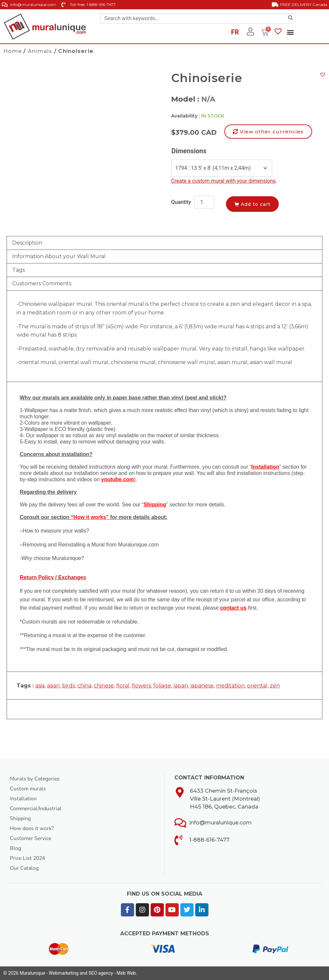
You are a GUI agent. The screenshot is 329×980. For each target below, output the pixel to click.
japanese (202, 686)
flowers (141, 686)
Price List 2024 (28, 858)
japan (181, 686)
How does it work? (32, 828)
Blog (16, 848)
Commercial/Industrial (36, 809)
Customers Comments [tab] (42, 283)
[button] (290, 32)
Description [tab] (27, 243)
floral (123, 686)
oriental (257, 686)
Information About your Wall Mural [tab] (59, 256)
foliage (162, 686)
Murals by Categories (35, 779)
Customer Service (31, 838)
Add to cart (257, 204)
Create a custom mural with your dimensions (223, 181)
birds (69, 686)
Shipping (20, 818)
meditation (230, 686)
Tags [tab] (18, 270)
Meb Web (126, 973)
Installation (23, 799)
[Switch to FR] (235, 33)
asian (53, 686)
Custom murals (28, 789)
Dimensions (189, 151)
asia (40, 686)
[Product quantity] (204, 202)
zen (275, 686)
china (84, 686)
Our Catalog (24, 868)
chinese (104, 686)
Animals (40, 51)
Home (13, 51)
